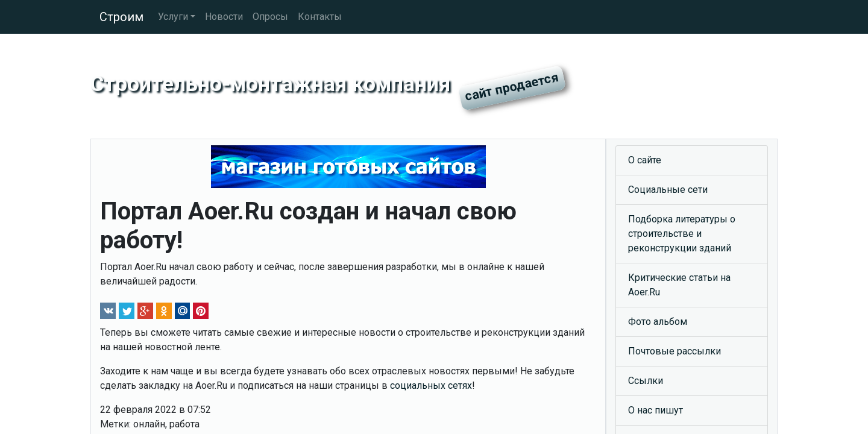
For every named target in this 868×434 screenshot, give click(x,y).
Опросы (270, 17)
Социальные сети (668, 190)
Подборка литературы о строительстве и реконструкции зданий (682, 234)
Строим (121, 17)
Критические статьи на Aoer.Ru (679, 285)
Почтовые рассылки (675, 351)
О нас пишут (656, 410)
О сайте (645, 160)
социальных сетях (431, 385)
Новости (224, 17)
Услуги (173, 17)
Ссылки (646, 381)
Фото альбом (658, 322)
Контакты (320, 17)
